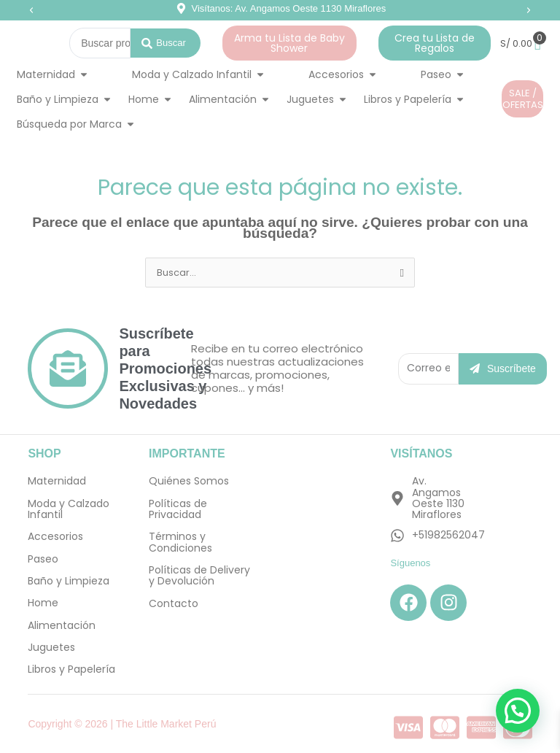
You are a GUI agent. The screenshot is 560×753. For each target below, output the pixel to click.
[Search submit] (165, 43)
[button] (31, 10)
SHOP (44, 453)
